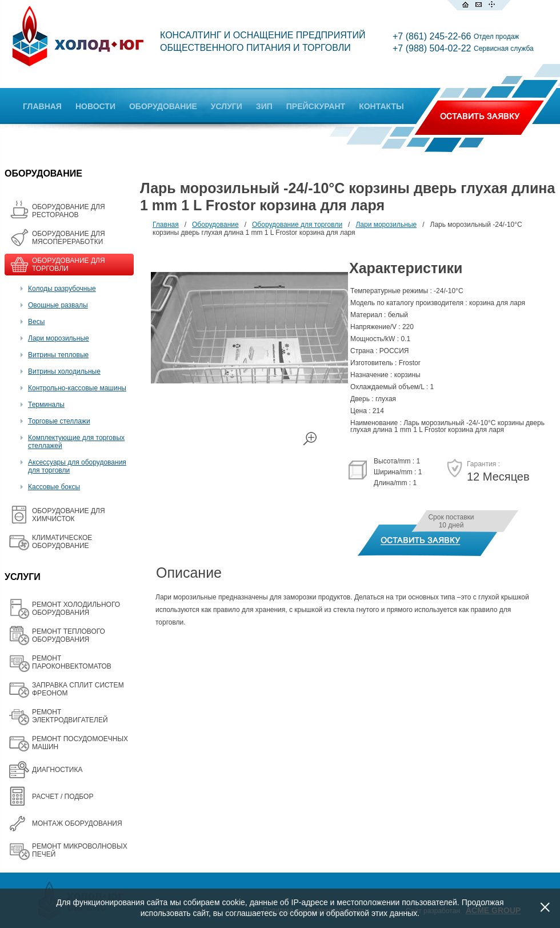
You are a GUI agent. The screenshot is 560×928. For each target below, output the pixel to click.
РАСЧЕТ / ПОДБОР (63, 797)
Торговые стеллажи (59, 421)
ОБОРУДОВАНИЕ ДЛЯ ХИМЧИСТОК (69, 515)
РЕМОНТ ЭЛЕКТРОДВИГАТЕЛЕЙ (70, 716)
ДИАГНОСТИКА (57, 770)
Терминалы (46, 405)
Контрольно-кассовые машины (77, 388)
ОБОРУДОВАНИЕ (163, 106)
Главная (166, 225)
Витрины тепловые (58, 355)
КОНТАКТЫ (381, 106)
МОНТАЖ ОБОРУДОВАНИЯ (77, 823)
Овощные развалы (58, 305)
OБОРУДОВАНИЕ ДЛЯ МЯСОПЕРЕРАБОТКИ (69, 238)
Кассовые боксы (54, 487)
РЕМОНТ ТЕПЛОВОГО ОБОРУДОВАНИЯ (69, 635)
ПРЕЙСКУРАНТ (316, 106)
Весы (36, 322)
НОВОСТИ (95, 106)
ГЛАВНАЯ (42, 106)
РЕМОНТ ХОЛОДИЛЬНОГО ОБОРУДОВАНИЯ (76, 609)
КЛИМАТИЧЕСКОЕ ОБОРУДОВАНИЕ (62, 542)
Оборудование (215, 225)
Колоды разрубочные (62, 289)
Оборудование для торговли (297, 225)
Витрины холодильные (64, 371)
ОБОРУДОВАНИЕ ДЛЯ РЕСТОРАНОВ (69, 211)
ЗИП (264, 106)
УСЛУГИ (227, 106)
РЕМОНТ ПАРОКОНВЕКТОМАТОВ (72, 662)
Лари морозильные (59, 338)
